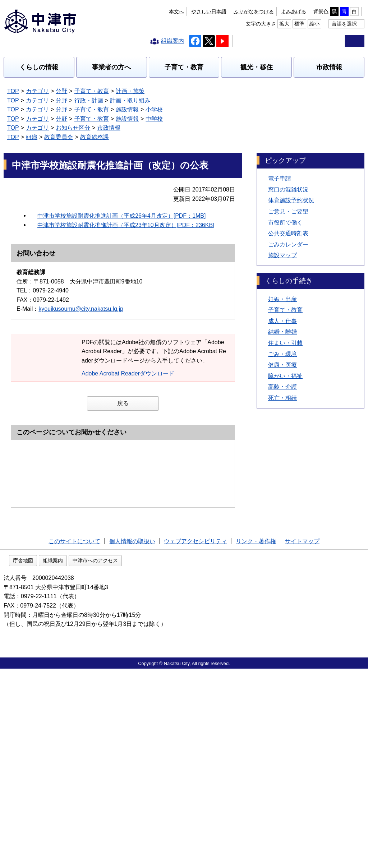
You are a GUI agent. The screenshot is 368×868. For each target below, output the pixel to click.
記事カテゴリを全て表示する (50, 100)
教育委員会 (59, 91)
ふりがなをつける (171, 11)
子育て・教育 (184, 67)
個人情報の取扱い (132, 739)
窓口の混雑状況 (288, 153)
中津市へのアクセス (141, 760)
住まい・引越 (285, 306)
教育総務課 (95, 91)
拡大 (322, 11)
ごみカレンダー (288, 207)
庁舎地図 (69, 760)
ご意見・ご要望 (288, 175)
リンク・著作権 (256, 739)
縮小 (352, 11)
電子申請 (280, 142)
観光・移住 (257, 67)
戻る (123, 367)
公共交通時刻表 (288, 197)
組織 (32, 91)
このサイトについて (74, 739)
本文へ (136, 11)
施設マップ (282, 219)
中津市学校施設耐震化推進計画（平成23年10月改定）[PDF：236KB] (126, 188)
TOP (13, 91)
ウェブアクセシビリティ (195, 739)
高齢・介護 (282, 350)
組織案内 (99, 760)
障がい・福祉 (285, 339)
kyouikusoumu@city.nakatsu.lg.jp (81, 272)
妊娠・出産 (282, 262)
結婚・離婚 (282, 295)
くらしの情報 (39, 67)
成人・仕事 (282, 284)
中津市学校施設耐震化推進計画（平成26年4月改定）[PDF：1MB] (121, 179)
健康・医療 (282, 328)
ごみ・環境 (282, 317)
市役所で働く (285, 186)
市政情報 (329, 67)
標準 (337, 11)
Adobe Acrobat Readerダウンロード (132, 336)
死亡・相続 (282, 361)
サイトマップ (302, 739)
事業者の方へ (111, 67)
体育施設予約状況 (291, 164)
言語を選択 (344, 24)
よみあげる (211, 11)
